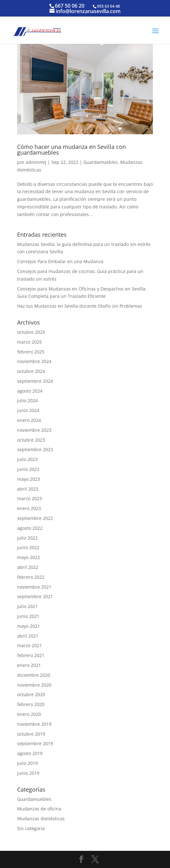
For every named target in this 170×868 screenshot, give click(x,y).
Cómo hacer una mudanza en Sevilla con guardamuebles (72, 150)
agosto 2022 (30, 528)
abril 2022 (28, 567)
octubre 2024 (31, 371)
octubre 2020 (31, 694)
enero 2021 (29, 665)
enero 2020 (29, 714)
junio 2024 (28, 410)
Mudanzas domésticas (41, 819)
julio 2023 (27, 459)
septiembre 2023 (35, 449)
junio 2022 (28, 547)
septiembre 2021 (35, 596)
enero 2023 (29, 508)
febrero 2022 (31, 577)
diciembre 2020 (34, 675)
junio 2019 (28, 773)
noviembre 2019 (34, 724)
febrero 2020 (31, 704)
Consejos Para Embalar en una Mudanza (60, 261)
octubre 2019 (31, 734)
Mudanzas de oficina (39, 809)
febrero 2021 (31, 655)
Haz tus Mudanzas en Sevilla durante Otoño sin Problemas (80, 306)
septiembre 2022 (35, 518)
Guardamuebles (101, 162)
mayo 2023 (29, 479)
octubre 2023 (31, 440)
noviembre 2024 (34, 361)
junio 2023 (28, 469)
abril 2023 (28, 489)
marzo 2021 (29, 645)
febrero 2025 (31, 352)
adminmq (36, 162)
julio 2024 (27, 400)
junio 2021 (28, 616)
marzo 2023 (29, 498)
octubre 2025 (31, 332)
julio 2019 (27, 763)
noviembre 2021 (34, 587)
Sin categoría (31, 828)
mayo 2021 (29, 626)
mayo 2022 (29, 557)
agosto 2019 (30, 753)
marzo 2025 (29, 342)
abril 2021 (28, 636)
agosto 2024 (30, 391)
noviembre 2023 (34, 430)
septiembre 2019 (35, 743)
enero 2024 (29, 420)
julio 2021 (27, 606)
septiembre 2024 (35, 381)
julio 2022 (27, 538)
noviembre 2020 (34, 685)
